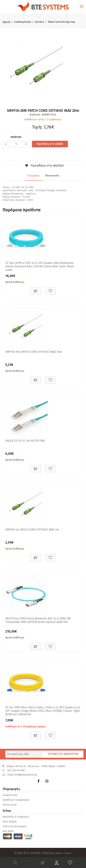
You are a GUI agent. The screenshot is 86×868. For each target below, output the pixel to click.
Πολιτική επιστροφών (15, 826)
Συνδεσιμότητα (23, 22)
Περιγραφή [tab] (34, 175)
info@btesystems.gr (26, 774)
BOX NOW (8, 831)
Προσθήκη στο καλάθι (50, 144)
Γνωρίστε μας (10, 794)
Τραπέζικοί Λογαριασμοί (16, 799)
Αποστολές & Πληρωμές (16, 816)
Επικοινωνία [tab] (52, 175)
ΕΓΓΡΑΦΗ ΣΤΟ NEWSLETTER (63, 754)
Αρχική (6, 22)
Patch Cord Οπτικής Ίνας (61, 22)
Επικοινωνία (9, 804)
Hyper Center (63, 852)
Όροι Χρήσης (10, 821)
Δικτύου (39, 22)
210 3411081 (19, 770)
